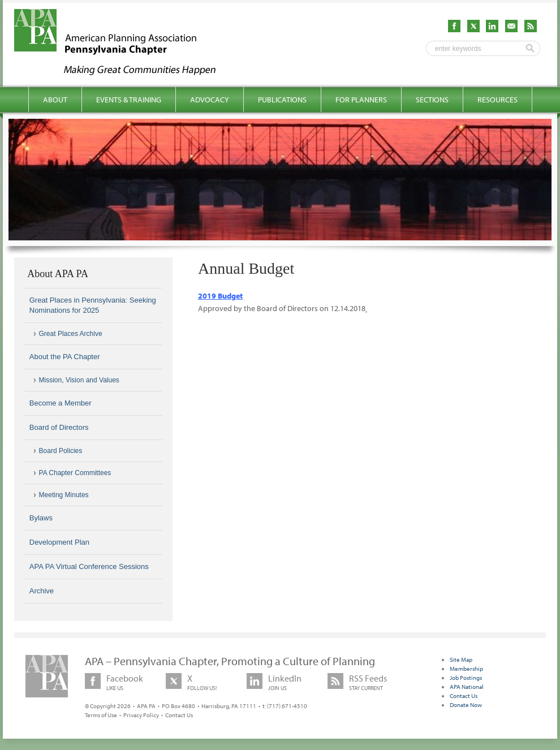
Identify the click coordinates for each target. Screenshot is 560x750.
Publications (282, 100)
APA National (467, 687)
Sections (432, 100)
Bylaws (41, 518)
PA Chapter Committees (75, 473)
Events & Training (129, 100)
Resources (497, 100)
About (55, 100)
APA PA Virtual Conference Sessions (89, 566)
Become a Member (61, 403)
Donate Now (466, 705)
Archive (42, 591)
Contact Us (179, 715)
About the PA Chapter (65, 357)
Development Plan (59, 542)
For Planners (361, 100)
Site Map (461, 660)
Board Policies (61, 451)
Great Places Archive (71, 334)
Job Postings (466, 678)
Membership (466, 669)
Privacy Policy (141, 715)
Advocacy (210, 100)
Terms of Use (101, 715)
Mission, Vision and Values (79, 380)
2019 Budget (220, 296)
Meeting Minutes (64, 495)
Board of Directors (59, 427)
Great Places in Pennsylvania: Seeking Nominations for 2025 (93, 305)
